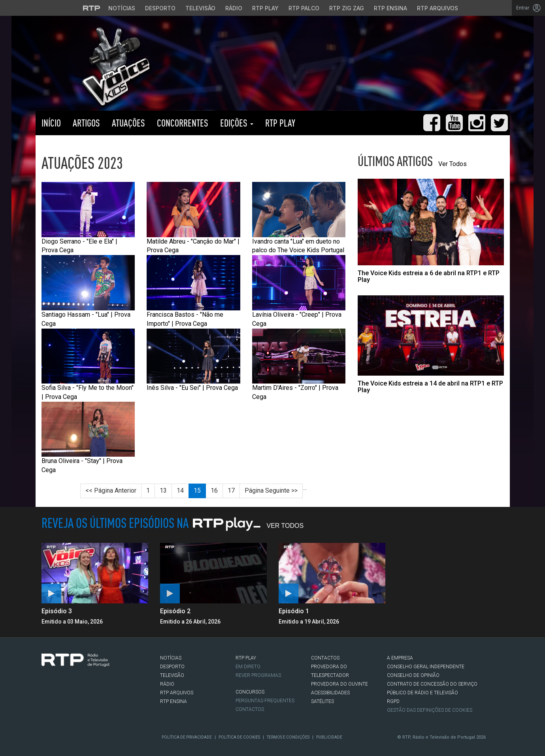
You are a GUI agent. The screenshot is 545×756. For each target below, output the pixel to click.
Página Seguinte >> (271, 490)
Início (51, 123)
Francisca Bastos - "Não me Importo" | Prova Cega (193, 291)
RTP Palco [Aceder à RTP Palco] (304, 8)
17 (231, 490)
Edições (237, 123)
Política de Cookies (239, 737)
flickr (93, 699)
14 (180, 490)
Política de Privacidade (187, 737)
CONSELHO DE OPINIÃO (413, 675)
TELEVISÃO (172, 675)
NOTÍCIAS (171, 658)
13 (163, 490)
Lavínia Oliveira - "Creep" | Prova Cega (299, 291)
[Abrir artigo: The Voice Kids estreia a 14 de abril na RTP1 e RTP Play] (431, 345)
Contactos (250, 709)
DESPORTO (172, 667)
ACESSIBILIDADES (330, 693)
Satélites (322, 701)
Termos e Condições (288, 737)
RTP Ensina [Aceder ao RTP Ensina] (390, 8)
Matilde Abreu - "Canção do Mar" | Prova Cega (193, 218)
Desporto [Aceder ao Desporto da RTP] (160, 8)
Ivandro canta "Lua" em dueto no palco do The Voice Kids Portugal (299, 218)
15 (197, 490)
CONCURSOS (250, 692)
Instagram (70, 699)
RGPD (393, 701)
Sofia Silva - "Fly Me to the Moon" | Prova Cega (88, 365)
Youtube (81, 699)
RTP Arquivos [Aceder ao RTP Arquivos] (438, 8)
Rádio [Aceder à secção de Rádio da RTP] (234, 8)
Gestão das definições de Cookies (430, 710)
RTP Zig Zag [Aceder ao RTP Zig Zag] (347, 8)
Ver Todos (453, 164)
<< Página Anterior (111, 490)
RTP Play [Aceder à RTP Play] (265, 8)
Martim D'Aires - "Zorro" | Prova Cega (299, 365)
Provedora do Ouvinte (339, 684)
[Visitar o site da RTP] (92, 8)
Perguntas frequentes (265, 701)
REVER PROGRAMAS (258, 675)
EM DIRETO (248, 667)
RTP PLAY (280, 123)
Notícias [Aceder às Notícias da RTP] (122, 8)
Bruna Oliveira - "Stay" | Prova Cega (88, 438)
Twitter (58, 699)
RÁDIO (167, 684)
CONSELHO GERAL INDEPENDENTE (426, 667)
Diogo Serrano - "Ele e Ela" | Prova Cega (88, 218)
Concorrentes (183, 123)
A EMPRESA (400, 658)
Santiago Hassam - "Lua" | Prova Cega (88, 291)
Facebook (46, 699)
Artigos (86, 123)
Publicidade (329, 737)
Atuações (128, 123)
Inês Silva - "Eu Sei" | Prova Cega (193, 360)
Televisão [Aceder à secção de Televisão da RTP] (200, 8)
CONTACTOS (325, 658)
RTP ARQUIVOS (177, 693)
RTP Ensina (173, 701)
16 (214, 490)
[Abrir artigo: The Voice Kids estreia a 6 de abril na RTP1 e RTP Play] (431, 231)
